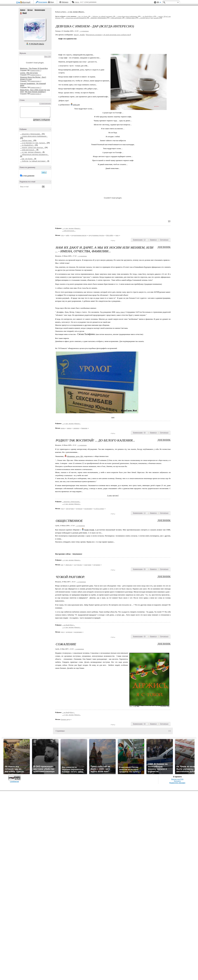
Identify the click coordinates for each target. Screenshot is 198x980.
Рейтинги (65, 2)
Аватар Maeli (35, 29)
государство (78, 565)
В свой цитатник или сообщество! (116, 35)
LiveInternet (24, 3)
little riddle (110, 235)
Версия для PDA (177, 779)
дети (62, 509)
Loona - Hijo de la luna (29, 73)
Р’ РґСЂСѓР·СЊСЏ (37, 44)
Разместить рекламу (177, 783)
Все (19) (48, 57)
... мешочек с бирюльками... (31, 134)
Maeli (21, 13)
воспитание (88, 509)
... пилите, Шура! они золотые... (32, 148)
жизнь (63, 428)
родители (79, 509)
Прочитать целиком (94, 35)
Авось (77, 2)
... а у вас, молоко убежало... (31, 152)
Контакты (177, 781)
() (145, 240)
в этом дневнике (28, 176)
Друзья (30, 10)
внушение (97, 565)
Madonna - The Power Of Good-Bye (34, 68)
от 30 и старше (99, 509)
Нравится (153, 240)
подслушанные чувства (96, 235)
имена (69, 428)
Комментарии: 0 (36, 94)
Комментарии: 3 (36, 70)
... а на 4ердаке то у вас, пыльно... (33, 143)
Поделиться (164, 240)
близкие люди (65, 719)
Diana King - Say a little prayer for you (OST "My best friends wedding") (35, 91)
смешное (76, 428)
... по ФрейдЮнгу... (27, 145)
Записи (23, 10)
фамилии (84, 428)
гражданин (88, 565)
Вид (159, 3)
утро (62, 235)
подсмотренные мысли (79, 235)
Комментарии (40, 10)
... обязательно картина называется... (34, 155)
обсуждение (70, 509)
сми (62, 565)
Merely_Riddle (79, 35)
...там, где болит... (27, 159)
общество (69, 565)
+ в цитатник (84, 31)
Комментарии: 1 (36, 75)
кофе (68, 235)
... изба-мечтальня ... (28, 150)
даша (117, 235)
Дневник (164, 247)
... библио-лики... (26, 141)
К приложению (45, 103)
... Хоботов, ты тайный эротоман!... (33, 161)
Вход (52, 2)
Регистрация (43, 2)
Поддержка (155, 2)
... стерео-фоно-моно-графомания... (34, 136)
